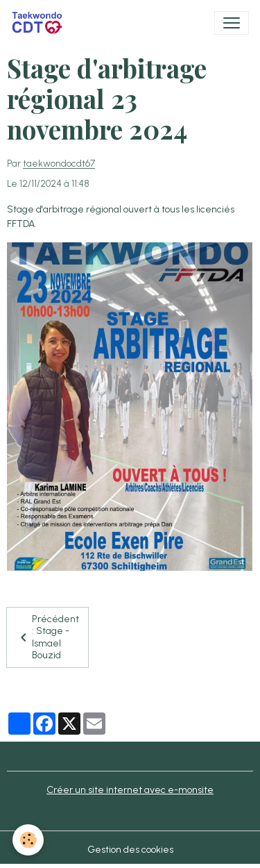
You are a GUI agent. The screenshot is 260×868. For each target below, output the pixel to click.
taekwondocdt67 (59, 164)
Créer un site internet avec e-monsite (130, 790)
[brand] (40, 23)
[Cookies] (28, 840)
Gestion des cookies (130, 850)
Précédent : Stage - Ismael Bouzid (47, 637)
